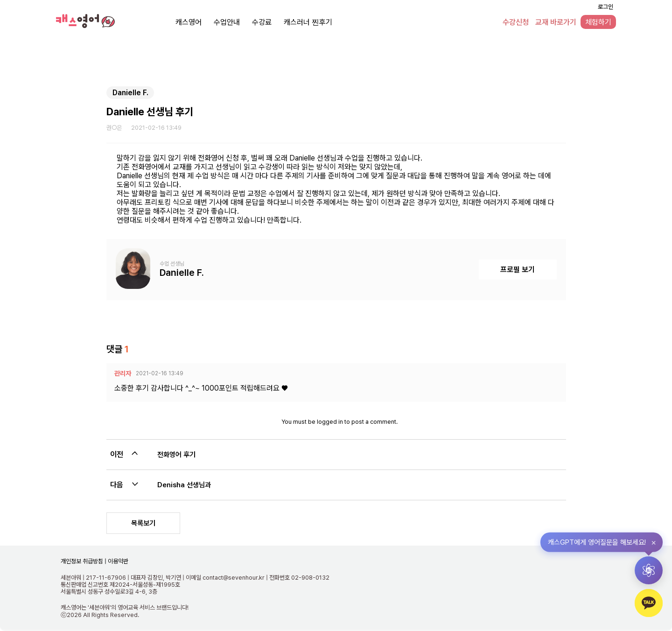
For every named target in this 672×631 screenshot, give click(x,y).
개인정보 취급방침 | (84, 561)
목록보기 (143, 523)
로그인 (605, 7)
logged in (330, 422)
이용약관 (117, 561)
